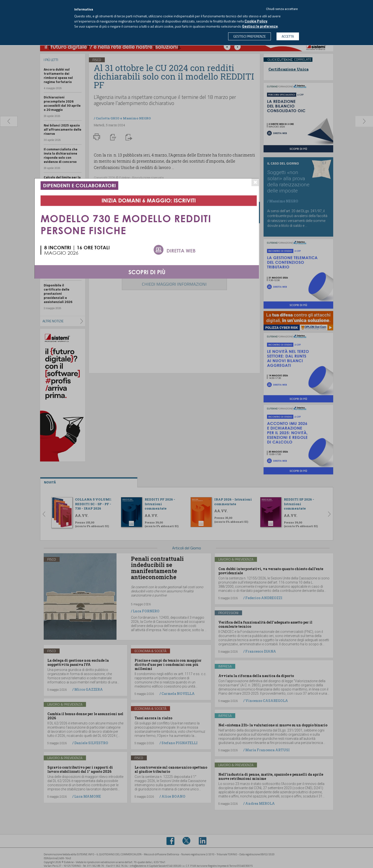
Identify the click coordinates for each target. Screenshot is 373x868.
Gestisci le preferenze (260, 26)
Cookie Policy (256, 21)
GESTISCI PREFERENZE (250, 36)
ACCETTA (288, 36)
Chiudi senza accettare (282, 9)
